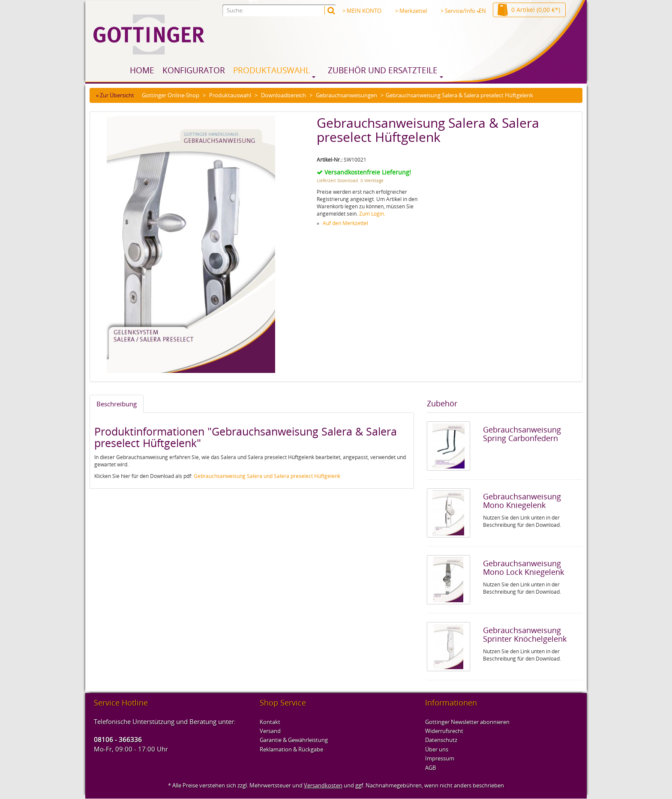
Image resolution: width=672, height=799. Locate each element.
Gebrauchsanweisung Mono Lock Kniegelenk (523, 568)
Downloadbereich (283, 95)
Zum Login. (372, 214)
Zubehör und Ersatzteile (383, 70)
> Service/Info (460, 11)
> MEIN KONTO (362, 11)
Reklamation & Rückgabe (291, 749)
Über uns (437, 749)
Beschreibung (117, 404)
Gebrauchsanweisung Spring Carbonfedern (522, 434)
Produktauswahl (271, 70)
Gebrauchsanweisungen (346, 95)
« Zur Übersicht (115, 95)
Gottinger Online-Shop (171, 95)
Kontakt (270, 722)
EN (482, 11)
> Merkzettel (411, 11)
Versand (270, 731)
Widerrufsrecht (444, 731)
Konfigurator (194, 70)
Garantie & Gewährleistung (294, 740)
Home (142, 70)
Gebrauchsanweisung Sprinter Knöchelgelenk (525, 634)
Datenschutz (441, 740)
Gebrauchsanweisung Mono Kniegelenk (522, 501)
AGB (430, 768)
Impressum (440, 758)
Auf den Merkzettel (345, 223)
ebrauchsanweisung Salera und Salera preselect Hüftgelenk (269, 476)
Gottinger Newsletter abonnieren (467, 722)
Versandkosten (323, 785)
